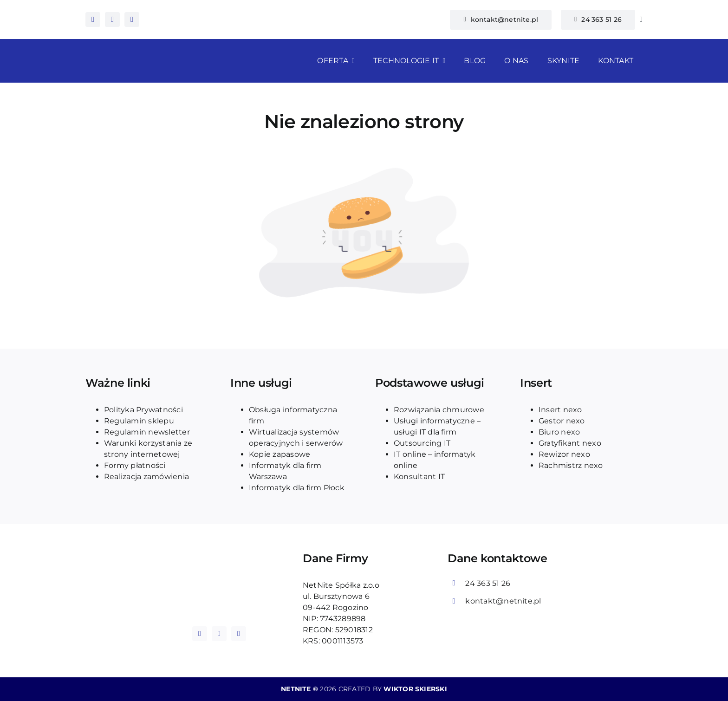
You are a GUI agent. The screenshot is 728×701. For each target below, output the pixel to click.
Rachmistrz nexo (571, 465)
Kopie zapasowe (279, 454)
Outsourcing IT (422, 443)
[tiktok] (132, 19)
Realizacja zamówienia (146, 477)
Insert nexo (560, 410)
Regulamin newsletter (147, 432)
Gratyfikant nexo (570, 443)
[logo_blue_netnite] (219, 573)
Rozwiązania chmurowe (439, 410)
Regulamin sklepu (139, 421)
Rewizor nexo (564, 454)
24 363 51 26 (488, 583)
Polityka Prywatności (143, 410)
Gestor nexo (562, 421)
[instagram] (112, 19)
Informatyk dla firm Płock (297, 488)
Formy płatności (135, 465)
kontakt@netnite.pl (503, 601)
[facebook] (93, 19)
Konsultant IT (419, 477)
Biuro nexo (559, 432)
